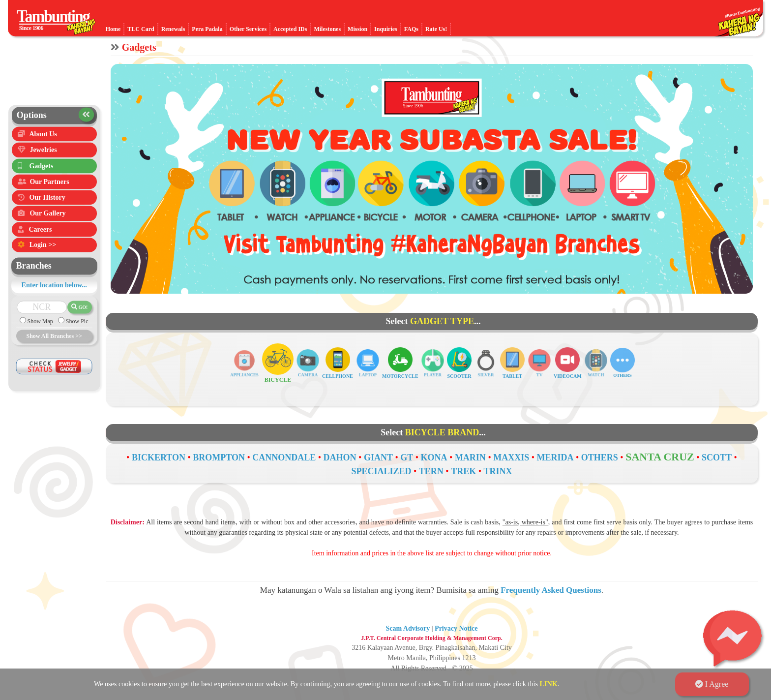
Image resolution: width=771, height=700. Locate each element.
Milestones (327, 29)
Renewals (173, 29)
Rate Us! (436, 29)
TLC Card (141, 29)
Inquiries (386, 29)
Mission (357, 29)
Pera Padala (207, 29)
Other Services (248, 29)
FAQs (411, 29)
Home (113, 29)
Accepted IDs (290, 29)
